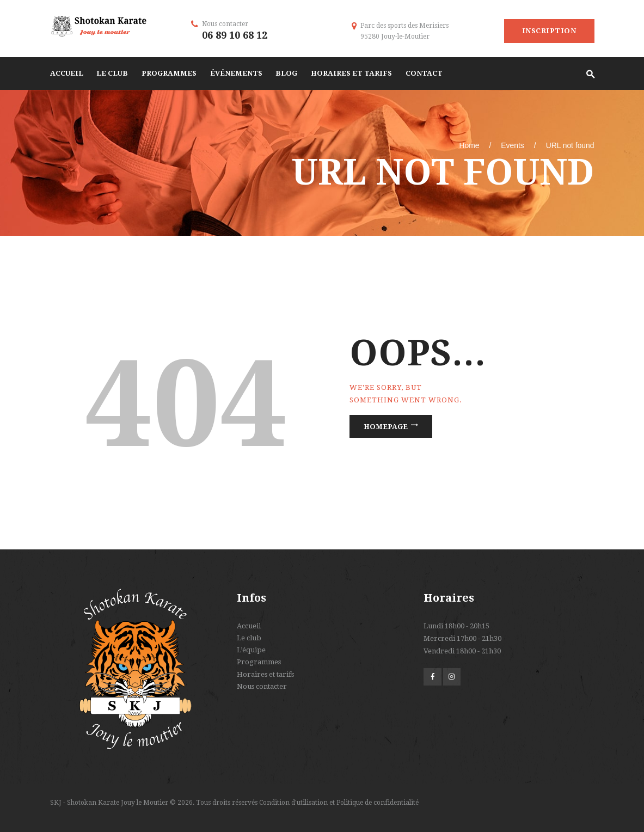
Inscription (549, 31)
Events (512, 145)
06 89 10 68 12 (235, 35)
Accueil (249, 626)
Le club (249, 638)
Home (469, 145)
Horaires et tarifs (265, 674)
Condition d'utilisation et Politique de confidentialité (339, 803)
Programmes (259, 662)
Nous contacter (262, 686)
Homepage (386, 426)
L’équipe (251, 650)
